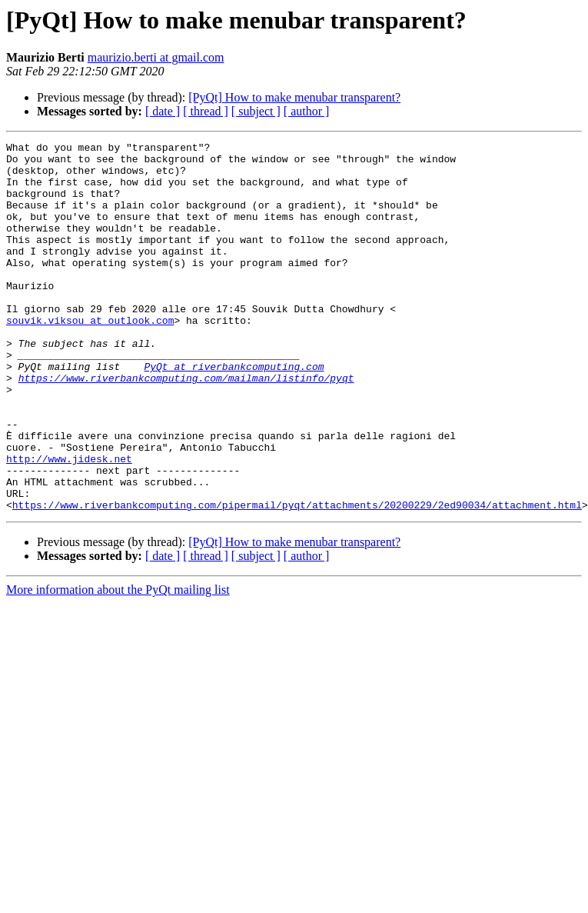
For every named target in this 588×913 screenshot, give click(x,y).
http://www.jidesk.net (69, 523)
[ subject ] (256, 111)
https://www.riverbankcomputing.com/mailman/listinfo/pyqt (186, 426)
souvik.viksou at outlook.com (90, 357)
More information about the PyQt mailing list (118, 663)
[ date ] (163, 111)
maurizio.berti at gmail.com (156, 57)
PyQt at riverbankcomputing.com (234, 412)
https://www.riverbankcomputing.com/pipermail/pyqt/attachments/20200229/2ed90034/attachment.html (297, 578)
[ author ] (307, 111)
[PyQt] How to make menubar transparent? (294, 97)
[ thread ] (206, 111)
